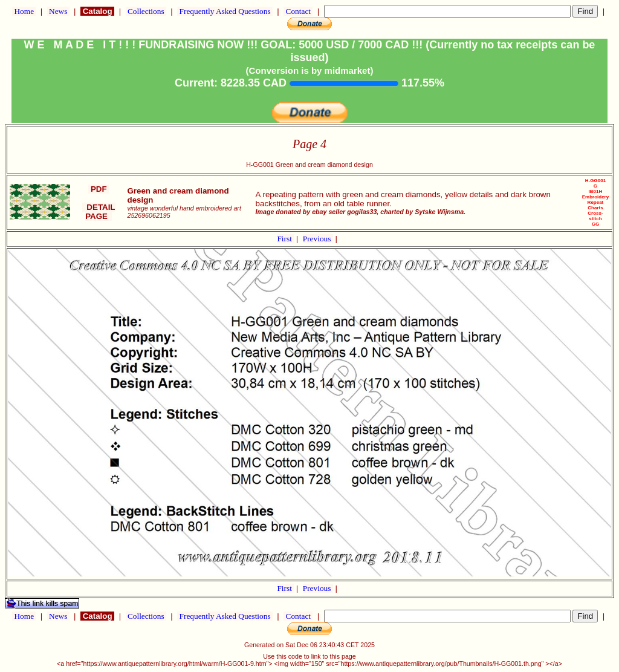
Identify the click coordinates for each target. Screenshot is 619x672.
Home (24, 11)
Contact (298, 11)
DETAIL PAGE (99, 212)
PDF (99, 189)
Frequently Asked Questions (225, 11)
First (285, 239)
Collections (146, 11)
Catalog (97, 11)
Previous (318, 239)
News (58, 11)
